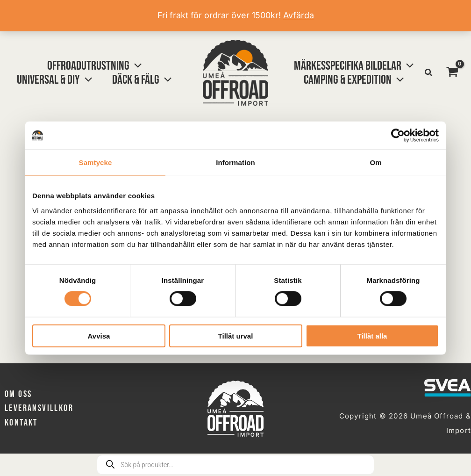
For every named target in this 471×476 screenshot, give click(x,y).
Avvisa (99, 335)
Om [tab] (375, 162)
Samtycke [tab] (96, 162)
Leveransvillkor (39, 408)
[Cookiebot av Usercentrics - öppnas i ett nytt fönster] (398, 136)
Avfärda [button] (299, 15)
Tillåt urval (236, 335)
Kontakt (21, 423)
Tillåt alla (372, 335)
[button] (97, 66)
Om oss (18, 394)
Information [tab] (235, 162)
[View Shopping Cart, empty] (452, 72)
